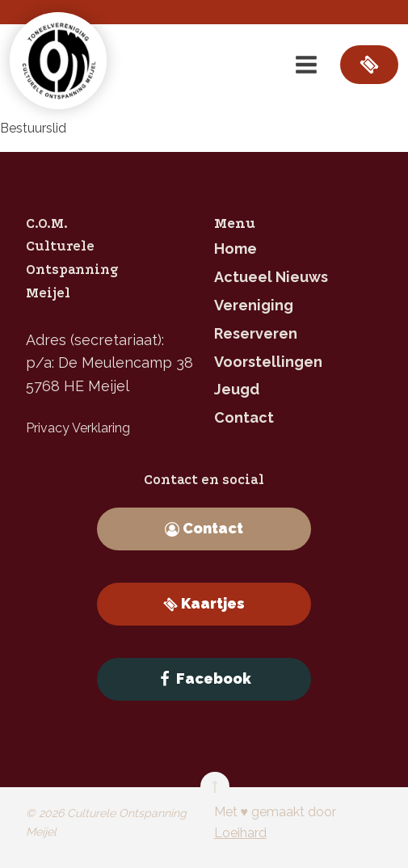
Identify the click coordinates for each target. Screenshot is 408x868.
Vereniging (254, 305)
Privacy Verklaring (78, 428)
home (236, 249)
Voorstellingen (268, 362)
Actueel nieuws (271, 277)
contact (244, 417)
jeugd (237, 389)
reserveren (256, 333)
